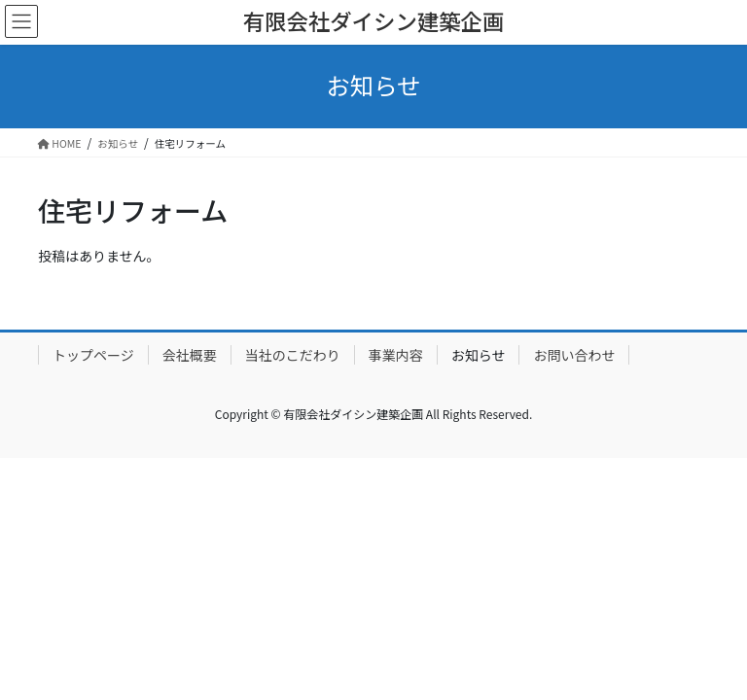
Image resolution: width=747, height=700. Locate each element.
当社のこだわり (293, 355)
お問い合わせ (574, 355)
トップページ (93, 355)
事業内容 (396, 355)
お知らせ (479, 355)
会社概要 (190, 355)
